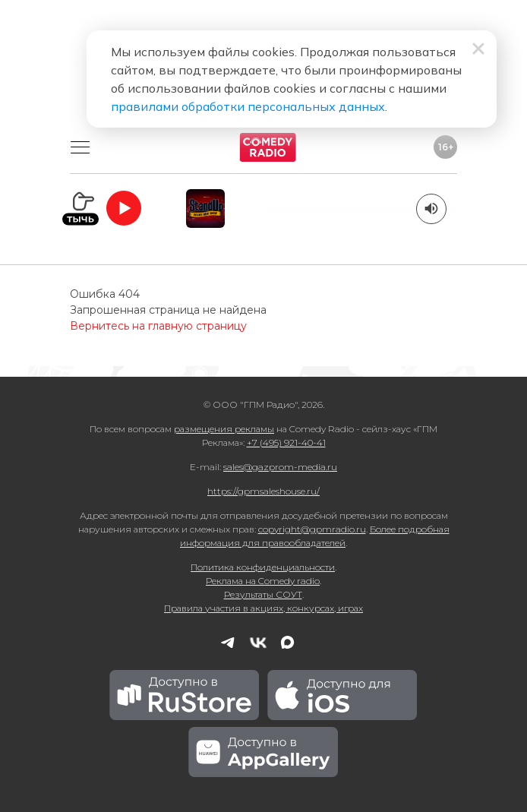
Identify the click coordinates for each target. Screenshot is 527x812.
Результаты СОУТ (263, 594)
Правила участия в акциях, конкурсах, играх (263, 608)
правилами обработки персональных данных (248, 106)
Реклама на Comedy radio (263, 581)
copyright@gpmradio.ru (312, 529)
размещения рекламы (224, 429)
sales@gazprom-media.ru (280, 467)
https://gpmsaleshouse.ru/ (263, 491)
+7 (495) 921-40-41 (286, 442)
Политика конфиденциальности (263, 567)
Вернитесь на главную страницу (158, 326)
